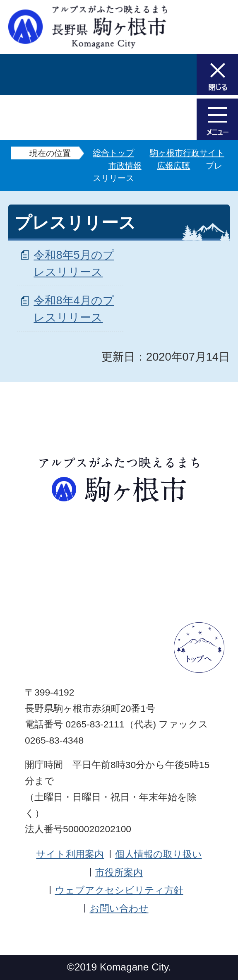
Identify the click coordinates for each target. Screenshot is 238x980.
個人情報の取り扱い (159, 854)
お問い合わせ (119, 908)
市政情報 (125, 166)
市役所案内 (119, 872)
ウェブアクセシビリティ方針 (119, 890)
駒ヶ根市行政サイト (187, 153)
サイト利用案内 (70, 854)
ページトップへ (199, 648)
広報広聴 (173, 166)
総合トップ (113, 153)
